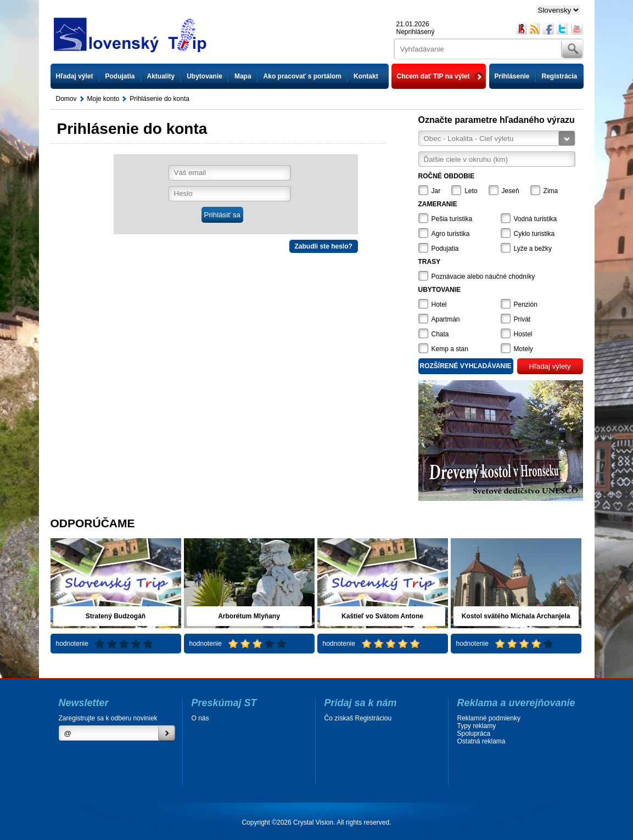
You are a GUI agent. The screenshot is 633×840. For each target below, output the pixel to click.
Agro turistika (451, 234)
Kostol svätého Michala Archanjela (516, 616)
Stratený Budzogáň (116, 616)
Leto (471, 191)
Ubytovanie (205, 76)
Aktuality (161, 76)
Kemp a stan (450, 349)
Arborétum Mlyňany (249, 616)
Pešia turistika (452, 219)
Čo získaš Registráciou (358, 718)
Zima (551, 191)
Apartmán (446, 319)
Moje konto (103, 99)
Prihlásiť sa (222, 215)
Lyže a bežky (533, 249)
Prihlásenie (512, 76)
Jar (436, 191)
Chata (440, 334)
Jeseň (511, 191)
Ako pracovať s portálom (303, 76)
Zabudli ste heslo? (324, 246)
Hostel (523, 334)
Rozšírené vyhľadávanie (466, 366)
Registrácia (560, 76)
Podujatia (120, 76)
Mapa (243, 76)
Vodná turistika (536, 219)
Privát (522, 319)
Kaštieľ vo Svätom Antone (382, 616)
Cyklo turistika (534, 234)
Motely (523, 349)
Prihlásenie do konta (159, 99)
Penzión (526, 305)
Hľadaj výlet (75, 76)
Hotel (439, 305)
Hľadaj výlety (550, 366)
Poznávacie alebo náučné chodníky (483, 277)
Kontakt (366, 76)
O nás (200, 718)
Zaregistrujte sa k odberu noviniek (108, 718)
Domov (66, 99)
